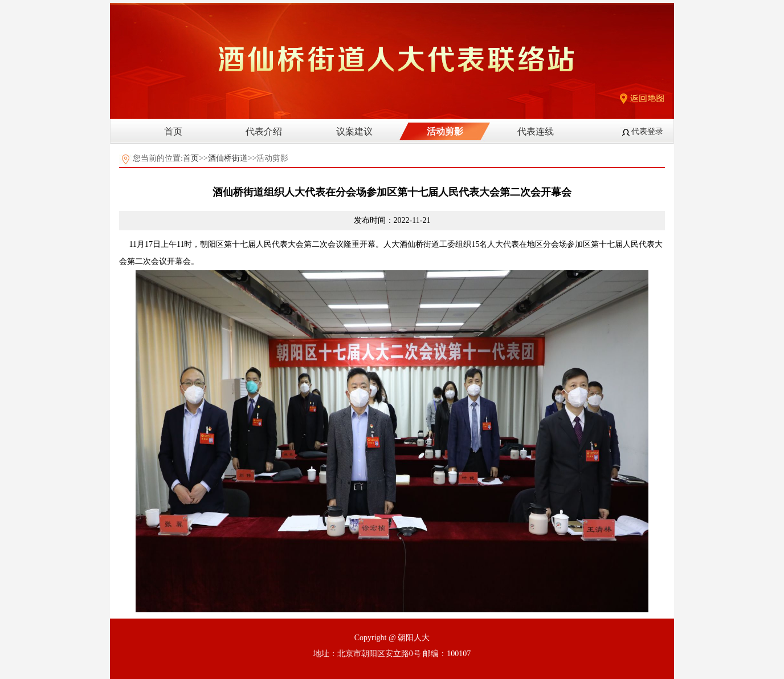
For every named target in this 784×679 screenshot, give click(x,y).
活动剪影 (445, 131)
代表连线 (536, 131)
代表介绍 (264, 131)
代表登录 (647, 131)
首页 (173, 131)
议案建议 (354, 131)
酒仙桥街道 (228, 158)
